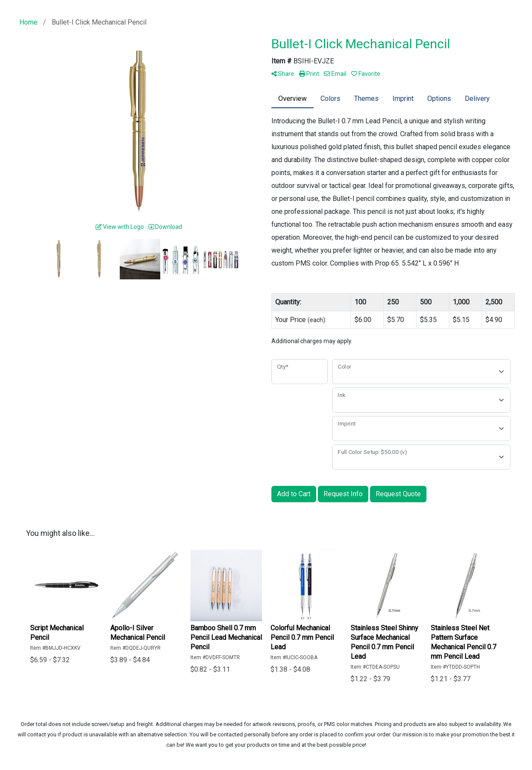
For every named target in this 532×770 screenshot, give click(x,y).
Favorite (366, 74)
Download (165, 227)
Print (309, 74)
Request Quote (398, 494)
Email (335, 74)
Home (28, 22)
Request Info (343, 494)
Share (283, 74)
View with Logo (120, 227)
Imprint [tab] (403, 99)
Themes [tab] (366, 99)
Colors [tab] (330, 99)
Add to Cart (294, 494)
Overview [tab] (292, 99)
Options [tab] (439, 99)
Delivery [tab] (477, 99)
